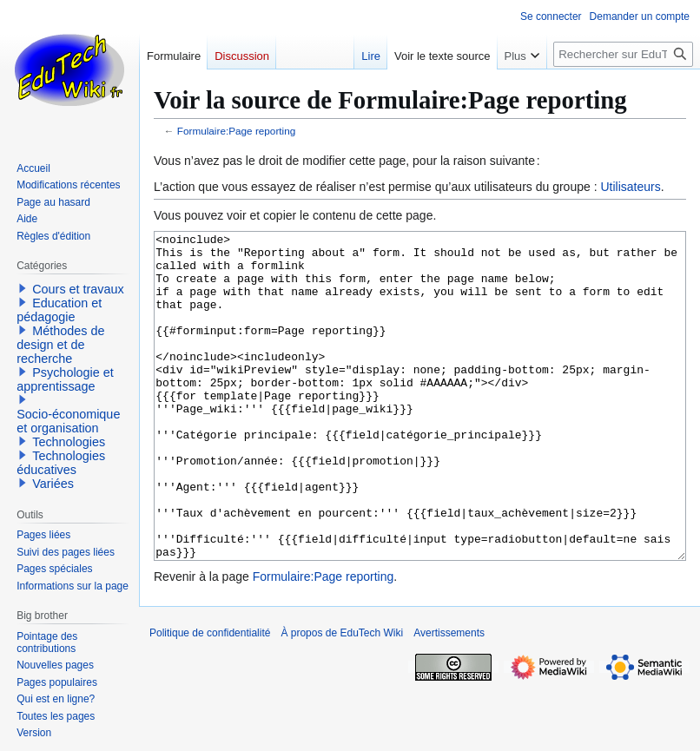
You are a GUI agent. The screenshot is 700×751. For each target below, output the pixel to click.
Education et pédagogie (59, 310)
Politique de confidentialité (210, 698)
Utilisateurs (630, 187)
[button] (23, 288)
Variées (53, 484)
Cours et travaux (78, 289)
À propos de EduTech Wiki (342, 698)
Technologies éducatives (61, 463)
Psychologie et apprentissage (65, 379)
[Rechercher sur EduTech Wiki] (623, 54)
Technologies (69, 442)
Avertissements (449, 698)
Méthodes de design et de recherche (60, 345)
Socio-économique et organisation (68, 421)
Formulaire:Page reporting (237, 131)
